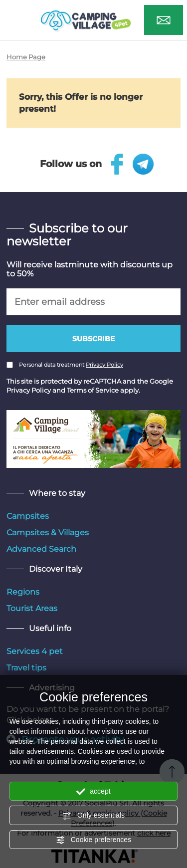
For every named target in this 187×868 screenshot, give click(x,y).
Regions (23, 592)
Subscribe (93, 339)
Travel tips (26, 668)
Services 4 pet (35, 651)
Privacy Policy (104, 365)
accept (93, 792)
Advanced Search (41, 549)
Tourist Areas (32, 608)
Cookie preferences (93, 840)
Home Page (26, 57)
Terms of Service (93, 390)
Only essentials (93, 816)
